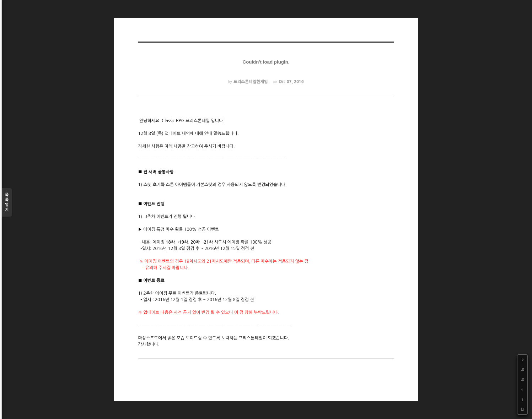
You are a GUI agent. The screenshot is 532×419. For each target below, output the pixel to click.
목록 (7, 203)
